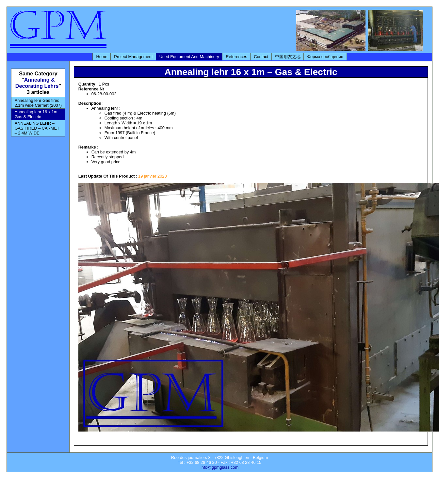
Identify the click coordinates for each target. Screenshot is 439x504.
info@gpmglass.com (219, 467)
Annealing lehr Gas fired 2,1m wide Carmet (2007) (38, 103)
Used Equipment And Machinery (189, 57)
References (236, 57)
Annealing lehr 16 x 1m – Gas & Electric (38, 114)
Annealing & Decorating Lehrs (37, 83)
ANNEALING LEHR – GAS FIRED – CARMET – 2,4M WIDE (37, 128)
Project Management (133, 57)
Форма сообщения (325, 57)
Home (102, 57)
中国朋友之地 (288, 57)
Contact (261, 57)
